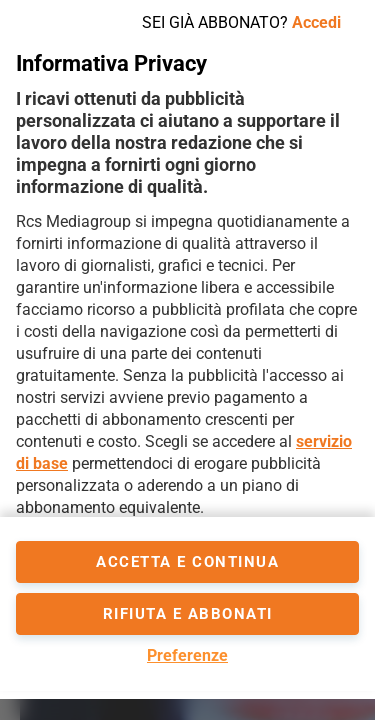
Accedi (316, 22)
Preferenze (187, 655)
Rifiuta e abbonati (188, 614)
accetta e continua (187, 562)
